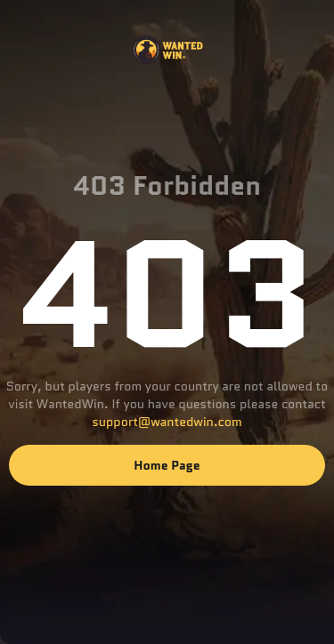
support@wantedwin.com (167, 422)
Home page (167, 465)
